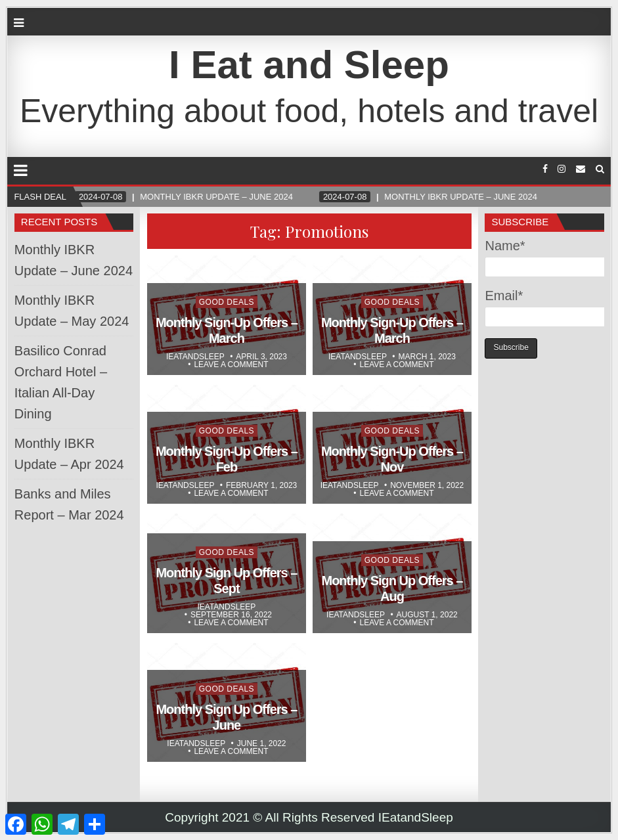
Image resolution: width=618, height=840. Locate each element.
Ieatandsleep (195, 357)
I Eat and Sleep (309, 65)
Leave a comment (231, 365)
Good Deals (227, 302)
